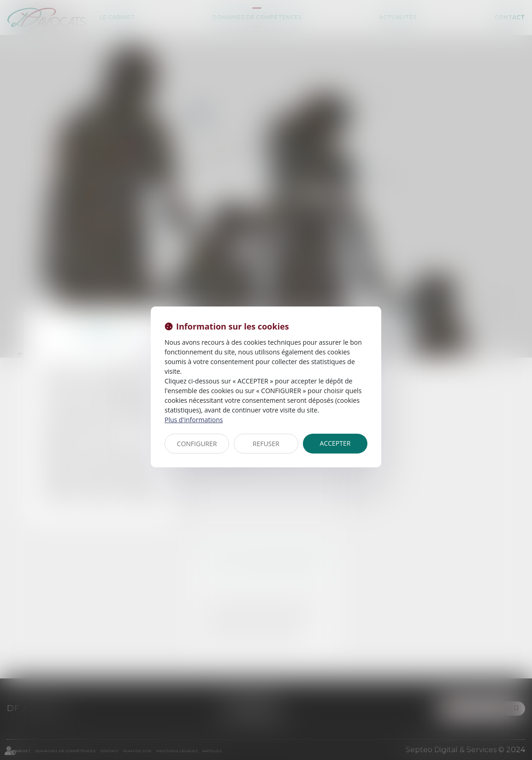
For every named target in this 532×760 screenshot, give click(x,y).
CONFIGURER (197, 444)
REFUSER (266, 444)
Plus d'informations (194, 420)
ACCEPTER (335, 443)
